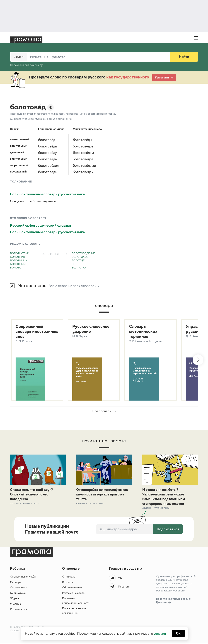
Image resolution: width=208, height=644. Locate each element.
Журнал (15, 599)
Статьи (14, 504)
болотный (18, 264)
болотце (78, 260)
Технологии (96, 504)
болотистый (20, 253)
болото (16, 267)
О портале (69, 578)
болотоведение (84, 253)
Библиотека (18, 594)
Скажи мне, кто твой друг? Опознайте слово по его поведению (33, 495)
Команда (68, 583)
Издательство (19, 610)
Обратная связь (72, 589)
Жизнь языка (30, 504)
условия (160, 633)
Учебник (15, 605)
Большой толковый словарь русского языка (47, 194)
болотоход (80, 257)
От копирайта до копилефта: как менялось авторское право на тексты (104, 495)
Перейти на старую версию (173, 602)
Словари (16, 583)
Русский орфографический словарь (41, 225)
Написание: (72, 114)
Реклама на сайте (73, 594)
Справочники (19, 589)
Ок (179, 633)
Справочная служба (23, 578)
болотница (19, 260)
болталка (79, 267)
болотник (18, 257)
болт (75, 264)
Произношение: (18, 114)
